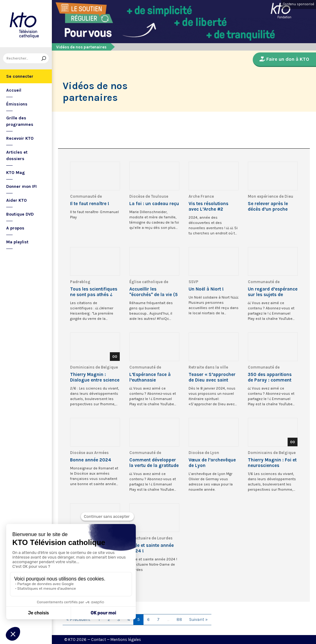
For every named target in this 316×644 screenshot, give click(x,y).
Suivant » (198, 619)
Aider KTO (17, 200)
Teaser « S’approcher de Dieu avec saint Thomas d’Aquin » (212, 377)
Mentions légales (126, 640)
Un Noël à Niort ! (206, 289)
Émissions (17, 104)
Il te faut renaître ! (90, 204)
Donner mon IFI (21, 186)
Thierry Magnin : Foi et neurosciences (272, 463)
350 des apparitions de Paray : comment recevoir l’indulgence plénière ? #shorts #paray (270, 377)
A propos (15, 228)
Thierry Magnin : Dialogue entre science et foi (95, 377)
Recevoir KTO (20, 138)
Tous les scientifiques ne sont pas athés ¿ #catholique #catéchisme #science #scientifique (94, 292)
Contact (98, 640)
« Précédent (78, 619)
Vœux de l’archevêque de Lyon (212, 463)
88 (179, 619)
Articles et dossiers (17, 155)
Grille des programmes (20, 121)
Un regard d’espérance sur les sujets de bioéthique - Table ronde (273, 292)
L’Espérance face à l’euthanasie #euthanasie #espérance (150, 377)
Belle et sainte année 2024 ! (152, 548)
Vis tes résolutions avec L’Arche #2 (208, 206)
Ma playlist (17, 242)
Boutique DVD (20, 214)
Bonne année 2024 (91, 460)
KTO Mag (16, 173)
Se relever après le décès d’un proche (268, 206)
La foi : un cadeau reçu (154, 204)
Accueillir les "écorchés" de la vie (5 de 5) (154, 292)
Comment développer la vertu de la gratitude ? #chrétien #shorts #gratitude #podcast (154, 463)
